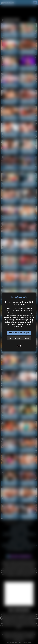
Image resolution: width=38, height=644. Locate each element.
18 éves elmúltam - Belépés (19, 333)
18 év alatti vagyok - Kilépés (19, 338)
